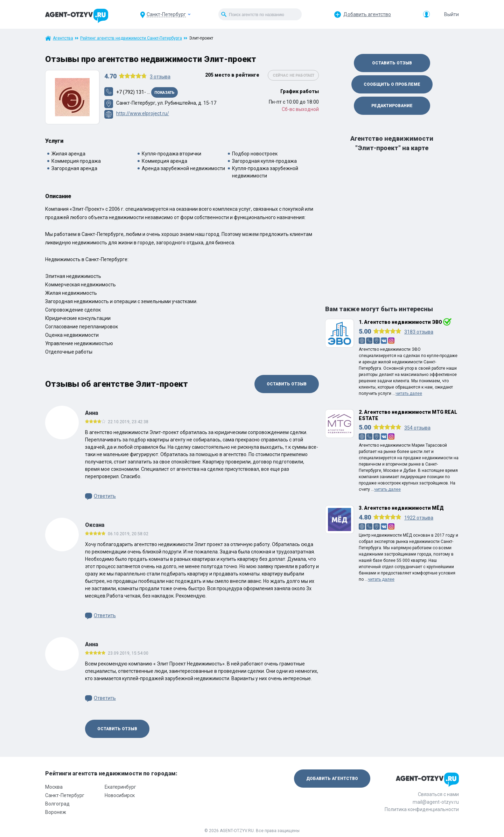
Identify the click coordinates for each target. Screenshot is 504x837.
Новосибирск (120, 795)
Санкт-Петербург (65, 795)
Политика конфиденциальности (422, 809)
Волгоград (57, 804)
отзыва (160, 77)
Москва (54, 787)
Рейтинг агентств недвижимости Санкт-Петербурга (131, 38)
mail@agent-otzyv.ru (436, 802)
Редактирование (392, 106)
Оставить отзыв (287, 384)
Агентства (63, 38)
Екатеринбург (120, 787)
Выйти (451, 14)
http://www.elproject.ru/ (143, 113)
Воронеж (56, 812)
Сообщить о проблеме (392, 84)
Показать (164, 93)
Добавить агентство (367, 14)
